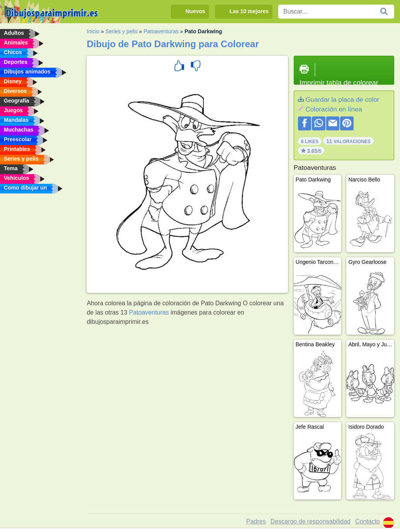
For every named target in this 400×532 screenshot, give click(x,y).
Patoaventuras (161, 31)
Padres (256, 521)
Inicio (93, 31)
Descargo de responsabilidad (311, 521)
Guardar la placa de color (342, 100)
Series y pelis (122, 31)
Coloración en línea (334, 109)
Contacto (368, 521)
